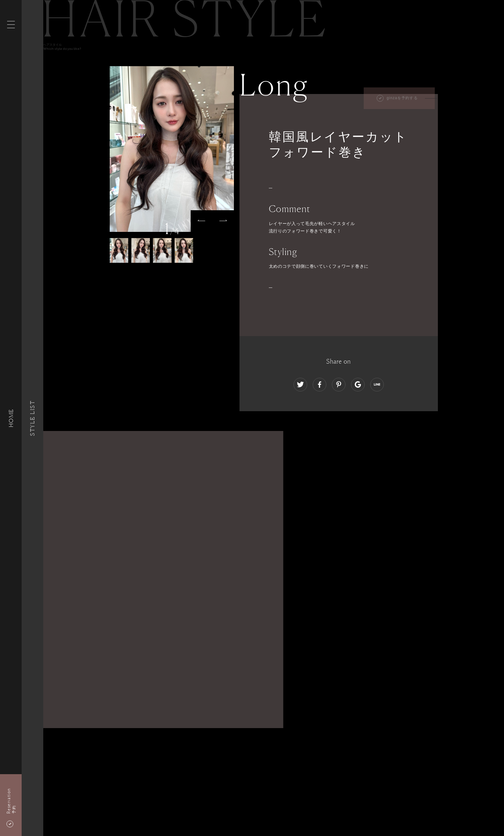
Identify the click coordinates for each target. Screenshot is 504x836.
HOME (11, 418)
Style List (32, 418)
